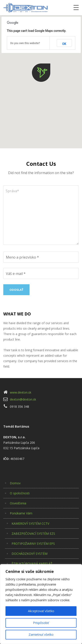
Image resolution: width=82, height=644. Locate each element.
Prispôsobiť (41, 623)
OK (64, 44)
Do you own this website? (25, 43)
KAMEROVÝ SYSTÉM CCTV (30, 523)
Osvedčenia (18, 503)
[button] (41, 73)
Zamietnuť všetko (41, 635)
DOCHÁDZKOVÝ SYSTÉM (30, 554)
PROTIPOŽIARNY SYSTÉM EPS (33, 544)
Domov (15, 483)
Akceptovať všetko (41, 611)
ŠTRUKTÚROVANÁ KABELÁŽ (32, 564)
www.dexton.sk (21, 392)
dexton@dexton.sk (23, 399)
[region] (41, 604)
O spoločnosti (20, 493)
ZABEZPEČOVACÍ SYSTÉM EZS (33, 534)
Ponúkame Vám (21, 513)
